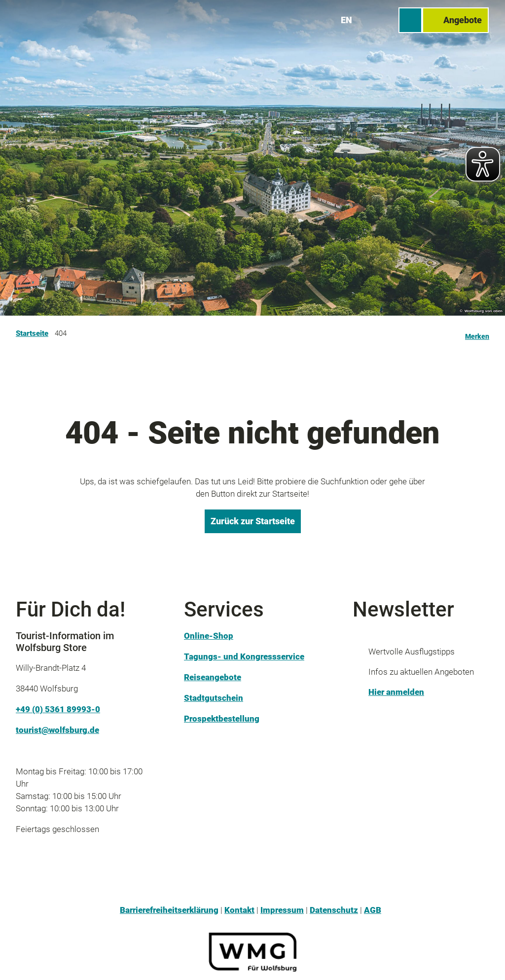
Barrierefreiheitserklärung (169, 910)
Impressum (282, 910)
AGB (373, 910)
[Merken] (477, 333)
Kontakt (239, 910)
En (347, 19)
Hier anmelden (396, 692)
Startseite (32, 333)
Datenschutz (334, 910)
